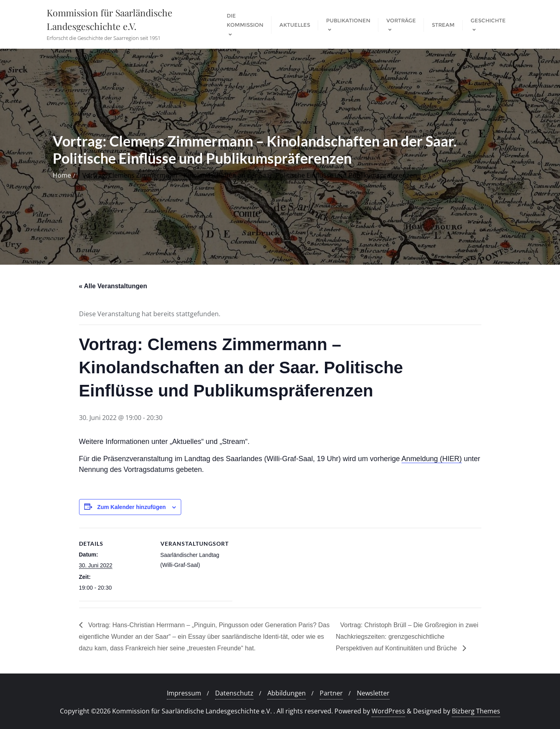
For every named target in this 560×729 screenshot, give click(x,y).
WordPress (388, 711)
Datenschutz (234, 693)
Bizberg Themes (476, 711)
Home (62, 175)
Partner (331, 693)
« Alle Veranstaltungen (113, 286)
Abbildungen (287, 693)
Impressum (184, 693)
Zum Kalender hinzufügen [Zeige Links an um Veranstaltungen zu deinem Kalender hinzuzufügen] (131, 507)
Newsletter (373, 693)
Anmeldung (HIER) (432, 459)
